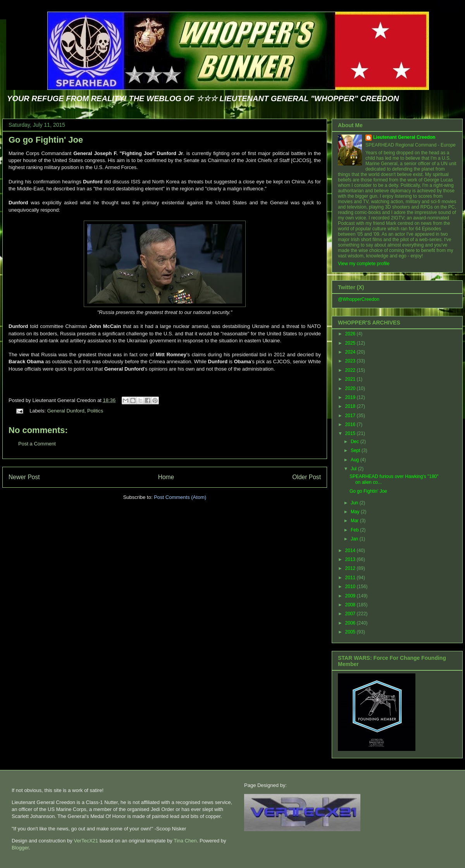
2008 (351, 605)
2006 (351, 623)
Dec (356, 442)
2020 (351, 388)
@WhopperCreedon (359, 299)
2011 (351, 578)
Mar (355, 521)
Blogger (20, 848)
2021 (351, 379)
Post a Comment (37, 444)
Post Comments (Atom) (180, 497)
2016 (351, 425)
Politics (95, 411)
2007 (351, 614)
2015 (351, 433)
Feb (355, 530)
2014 (351, 550)
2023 (351, 361)
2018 (351, 406)
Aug (356, 460)
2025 (351, 343)
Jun (355, 503)
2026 (351, 334)
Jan (355, 539)
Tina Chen (185, 841)
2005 (351, 632)
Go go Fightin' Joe (46, 140)
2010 (351, 587)
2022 (351, 370)
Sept (356, 450)
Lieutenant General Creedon (404, 137)
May (356, 512)
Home (166, 477)
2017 (351, 416)
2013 (351, 559)
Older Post (307, 477)
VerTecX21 (86, 841)
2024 (351, 352)
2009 (351, 596)
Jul (354, 469)
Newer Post (24, 477)
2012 (351, 568)
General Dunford (66, 411)
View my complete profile (364, 264)
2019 (351, 397)
